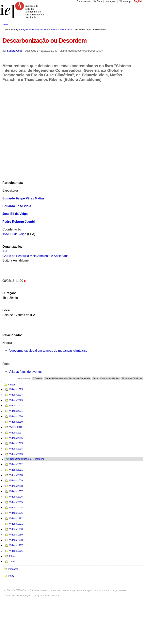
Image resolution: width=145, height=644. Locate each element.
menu (6, 24)
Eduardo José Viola (17, 206)
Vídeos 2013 (66, 29)
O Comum (37, 378)
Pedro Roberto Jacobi (18, 222)
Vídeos (54, 29)
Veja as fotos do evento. (25, 372)
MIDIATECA (42, 29)
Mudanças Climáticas (132, 378)
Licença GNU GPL (119, 590)
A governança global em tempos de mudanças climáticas (48, 351)
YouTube (98, 1)
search (135, 24)
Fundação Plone (74, 590)
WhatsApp (125, 1)
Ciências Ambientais (110, 378)
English (138, 1)
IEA (5, 251)
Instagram (111, 1)
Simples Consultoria (50, 595)
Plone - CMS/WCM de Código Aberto (25, 590)
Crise (95, 378)
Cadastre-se (83, 1)
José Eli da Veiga (15, 214)
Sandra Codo (15, 51)
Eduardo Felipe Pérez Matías (23, 198)
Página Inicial (28, 29)
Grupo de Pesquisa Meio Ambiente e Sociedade (35, 256)
